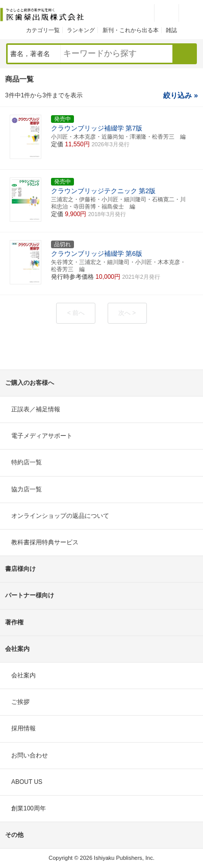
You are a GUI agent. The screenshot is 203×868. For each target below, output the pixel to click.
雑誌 (171, 30)
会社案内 (23, 675)
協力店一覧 (27, 489)
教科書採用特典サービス (45, 542)
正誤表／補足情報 (36, 409)
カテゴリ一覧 (43, 30)
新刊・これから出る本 (131, 30)
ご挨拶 (20, 702)
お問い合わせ (30, 755)
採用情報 (23, 728)
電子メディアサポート (42, 436)
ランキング (81, 30)
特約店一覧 (27, 462)
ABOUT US (27, 782)
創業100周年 (29, 808)
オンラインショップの (60, 516)
